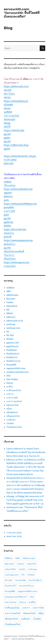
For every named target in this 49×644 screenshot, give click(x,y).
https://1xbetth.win (14, 130)
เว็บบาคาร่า (9, 255)
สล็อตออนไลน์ (13, 416)
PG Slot (10, 335)
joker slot (9, 163)
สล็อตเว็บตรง (10, 259)
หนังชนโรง (9, 233)
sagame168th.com (16, 368)
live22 (22, 569)
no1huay (11, 324)
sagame (8, 193)
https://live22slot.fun (15, 229)
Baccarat (11, 299)
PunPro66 (12, 350)
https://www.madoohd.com (18, 189)
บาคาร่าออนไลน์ (11, 116)
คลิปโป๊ (7, 127)
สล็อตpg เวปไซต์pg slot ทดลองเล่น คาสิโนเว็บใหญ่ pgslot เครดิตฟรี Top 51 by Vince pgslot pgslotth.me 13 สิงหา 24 (25, 500)
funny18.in (12, 306)
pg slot (7, 134)
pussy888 (9, 207)
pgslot (7, 138)
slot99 (7, 97)
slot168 (8, 90)
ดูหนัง (6, 200)
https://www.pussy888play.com (20, 204)
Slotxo (10, 383)
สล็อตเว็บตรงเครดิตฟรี (14, 251)
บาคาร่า (10, 394)
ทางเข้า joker (10, 160)
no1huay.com (13, 328)
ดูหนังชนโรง (10, 244)
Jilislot (10, 313)
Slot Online (12, 379)
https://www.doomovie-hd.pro (20, 156)
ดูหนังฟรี (8, 237)
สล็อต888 (8, 105)
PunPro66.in (35, 580)
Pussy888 (11, 365)
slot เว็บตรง (9, 94)
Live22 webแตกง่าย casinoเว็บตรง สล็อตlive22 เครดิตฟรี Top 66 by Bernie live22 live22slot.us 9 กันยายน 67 (26, 452)
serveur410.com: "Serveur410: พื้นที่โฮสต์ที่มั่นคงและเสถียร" (22, 13)
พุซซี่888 (8, 112)
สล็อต (9, 409)
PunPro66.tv (13, 354)
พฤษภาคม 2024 (14, 536)
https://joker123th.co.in (16, 86)
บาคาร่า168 (9, 211)
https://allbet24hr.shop (16, 145)
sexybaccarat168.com (17, 372)
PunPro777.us (13, 361)
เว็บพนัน (10, 423)
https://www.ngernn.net (17, 262)
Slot (8, 376)
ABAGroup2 (12, 295)
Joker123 (11, 317)
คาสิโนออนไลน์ (14, 390)
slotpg (7, 123)
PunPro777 (12, 357)
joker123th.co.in (15, 321)
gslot (6, 215)
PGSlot (10, 339)
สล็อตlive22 (12, 412)
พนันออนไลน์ (12, 405)
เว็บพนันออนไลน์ (14, 427)
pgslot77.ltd (13, 343)
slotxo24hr (10, 119)
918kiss (8, 182)
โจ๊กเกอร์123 (10, 185)
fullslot (7, 226)
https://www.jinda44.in (16, 101)
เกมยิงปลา (11, 420)
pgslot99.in (12, 346)
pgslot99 (8, 222)
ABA (9, 291)
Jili (8, 310)
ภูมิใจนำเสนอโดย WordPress (23, 639)
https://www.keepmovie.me (18, 240)
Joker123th (10, 569)
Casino (10, 302)
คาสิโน (10, 387)
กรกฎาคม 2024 (14, 533)
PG (8, 332)
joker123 (8, 196)
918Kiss (10, 288)
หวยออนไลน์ (10, 266)
